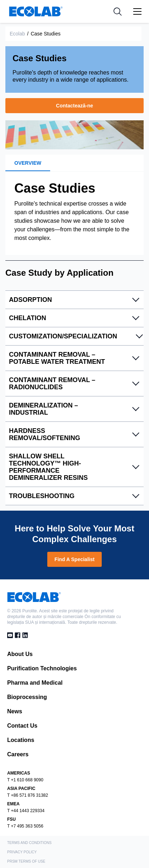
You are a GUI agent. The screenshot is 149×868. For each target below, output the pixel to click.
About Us (20, 654)
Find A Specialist (74, 559)
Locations (21, 740)
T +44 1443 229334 (26, 811)
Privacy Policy (22, 852)
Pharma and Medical (35, 683)
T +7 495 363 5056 (25, 826)
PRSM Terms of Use (26, 861)
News (15, 711)
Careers (18, 754)
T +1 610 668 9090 (25, 780)
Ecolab (17, 34)
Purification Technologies (42, 668)
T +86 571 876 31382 (28, 795)
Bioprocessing (27, 697)
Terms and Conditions (29, 843)
